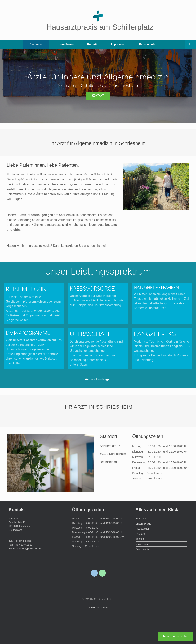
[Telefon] (102, 573)
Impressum (118, 44)
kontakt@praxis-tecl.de (29, 548)
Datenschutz (147, 44)
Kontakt (92, 44)
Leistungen (144, 529)
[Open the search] (190, 44)
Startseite (36, 44)
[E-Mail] (94, 573)
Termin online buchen (176, 636)
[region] (98, 86)
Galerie (141, 534)
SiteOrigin (95, 607)
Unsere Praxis (65, 44)
